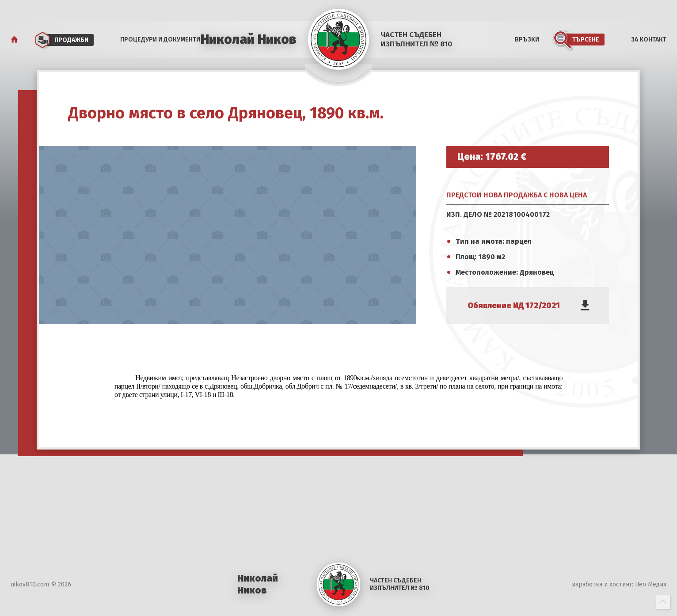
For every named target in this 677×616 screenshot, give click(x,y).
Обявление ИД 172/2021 (514, 306)
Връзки (527, 40)
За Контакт (649, 40)
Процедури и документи (160, 40)
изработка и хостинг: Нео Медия (619, 584)
